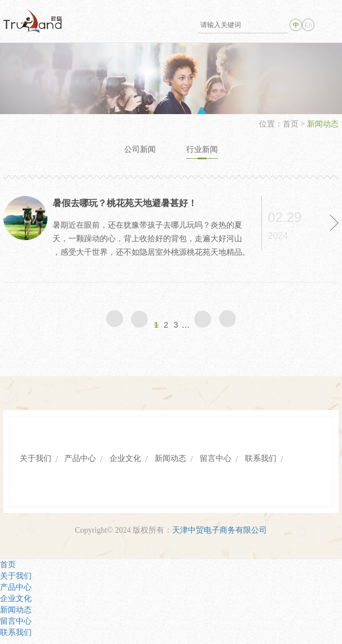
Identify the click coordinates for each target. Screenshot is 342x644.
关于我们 (36, 458)
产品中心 (80, 458)
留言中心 (216, 458)
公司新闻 (140, 149)
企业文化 (125, 458)
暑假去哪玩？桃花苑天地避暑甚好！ (125, 203)
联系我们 (261, 458)
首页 (292, 124)
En (308, 25)
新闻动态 (170, 458)
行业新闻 (202, 149)
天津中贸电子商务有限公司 (220, 530)
